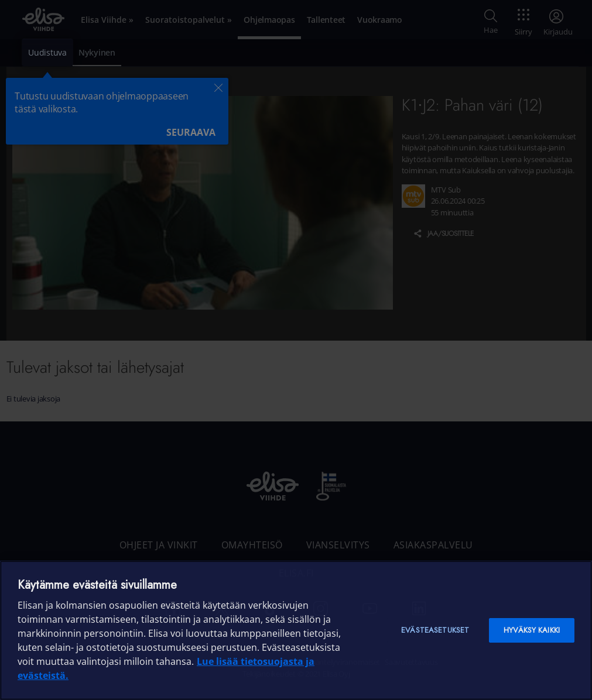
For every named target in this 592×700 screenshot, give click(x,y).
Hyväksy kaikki (532, 630)
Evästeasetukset (435, 630)
